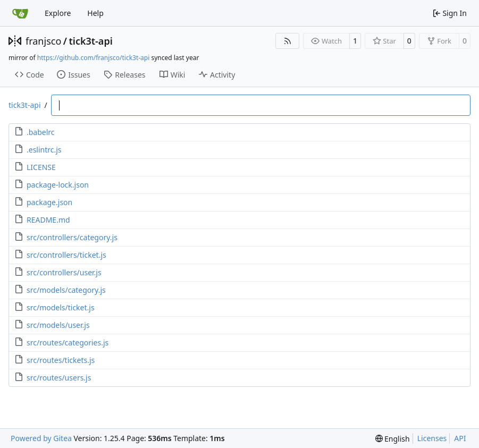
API (460, 438)
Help (95, 13)
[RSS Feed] (288, 41)
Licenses (432, 438)
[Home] (20, 13)
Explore (58, 13)
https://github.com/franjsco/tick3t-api (93, 58)
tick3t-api (90, 41)
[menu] (393, 439)
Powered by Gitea (41, 438)
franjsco (43, 41)
